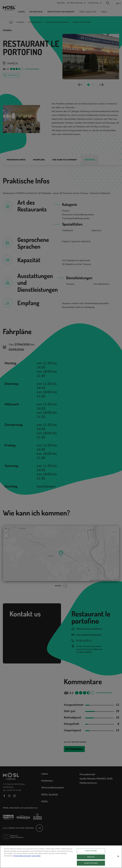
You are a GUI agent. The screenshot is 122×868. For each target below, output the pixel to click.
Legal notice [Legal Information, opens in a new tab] (36, 856)
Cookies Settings (91, 851)
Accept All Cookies (91, 864)
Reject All (91, 857)
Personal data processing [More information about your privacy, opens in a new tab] (22, 856)
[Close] (118, 857)
